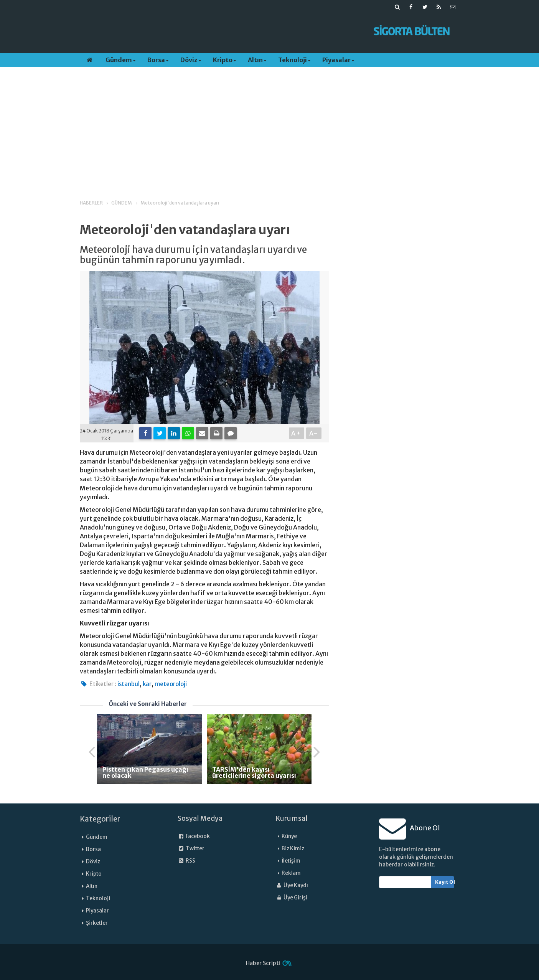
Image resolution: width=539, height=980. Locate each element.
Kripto (225, 60)
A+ (296, 433)
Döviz (191, 60)
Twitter (191, 849)
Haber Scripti (263, 963)
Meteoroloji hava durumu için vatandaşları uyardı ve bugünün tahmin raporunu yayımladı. (193, 255)
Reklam (291, 873)
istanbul (129, 684)
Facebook (194, 836)
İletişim (291, 861)
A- (314, 433)
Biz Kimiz (293, 849)
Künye (289, 836)
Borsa (158, 60)
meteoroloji (171, 684)
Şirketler (97, 923)
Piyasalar (338, 60)
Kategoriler (100, 819)
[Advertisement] (221, 31)
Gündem (121, 60)
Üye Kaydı (292, 885)
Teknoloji (294, 60)
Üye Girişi (291, 898)
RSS (186, 861)
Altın (257, 60)
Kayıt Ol (444, 882)
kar (147, 684)
